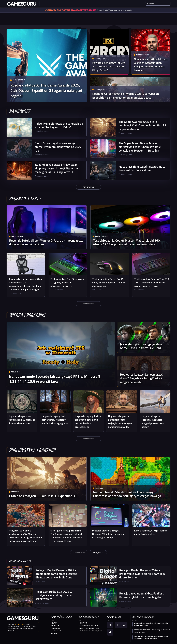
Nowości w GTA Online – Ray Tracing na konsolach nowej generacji (152, 631)
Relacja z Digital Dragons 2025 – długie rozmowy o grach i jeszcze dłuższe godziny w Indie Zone (56, 574)
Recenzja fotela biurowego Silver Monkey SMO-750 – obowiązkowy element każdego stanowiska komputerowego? (25, 284)
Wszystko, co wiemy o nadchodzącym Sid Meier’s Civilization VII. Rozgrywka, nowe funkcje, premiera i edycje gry (25, 536)
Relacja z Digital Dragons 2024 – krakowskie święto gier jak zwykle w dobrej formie (142, 574)
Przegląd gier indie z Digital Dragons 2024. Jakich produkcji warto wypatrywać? (108, 534)
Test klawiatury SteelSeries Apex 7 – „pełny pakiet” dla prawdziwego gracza (67, 282)
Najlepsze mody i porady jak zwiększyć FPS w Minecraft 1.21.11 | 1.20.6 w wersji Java (55, 380)
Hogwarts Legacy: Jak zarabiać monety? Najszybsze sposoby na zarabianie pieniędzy (120, 422)
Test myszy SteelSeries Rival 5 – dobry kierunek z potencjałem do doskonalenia (109, 282)
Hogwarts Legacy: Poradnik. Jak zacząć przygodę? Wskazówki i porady (153, 422)
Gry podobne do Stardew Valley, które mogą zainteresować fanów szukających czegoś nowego (127, 494)
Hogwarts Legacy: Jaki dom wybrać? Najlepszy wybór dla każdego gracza (55, 420)
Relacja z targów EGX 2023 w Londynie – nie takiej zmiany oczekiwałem (54, 595)
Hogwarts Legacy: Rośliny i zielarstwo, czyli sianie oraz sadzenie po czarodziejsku (89, 422)
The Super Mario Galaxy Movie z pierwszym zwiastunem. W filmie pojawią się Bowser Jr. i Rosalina (140, 147)
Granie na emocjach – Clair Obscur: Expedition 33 (43, 496)
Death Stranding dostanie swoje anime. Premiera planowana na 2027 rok (58, 147)
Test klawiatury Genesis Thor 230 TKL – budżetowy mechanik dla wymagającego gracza (152, 282)
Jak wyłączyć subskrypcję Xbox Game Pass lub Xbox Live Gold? (141, 346)
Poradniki (15, 373)
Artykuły (15, 492)
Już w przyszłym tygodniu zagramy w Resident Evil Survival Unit (142, 168)
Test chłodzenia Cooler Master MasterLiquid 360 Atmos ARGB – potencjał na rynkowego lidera (126, 242)
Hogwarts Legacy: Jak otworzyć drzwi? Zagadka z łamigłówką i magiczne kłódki (141, 378)
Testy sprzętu (18, 237)
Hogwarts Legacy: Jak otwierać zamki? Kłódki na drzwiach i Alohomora (22, 420)
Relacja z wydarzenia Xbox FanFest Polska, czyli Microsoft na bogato (141, 595)
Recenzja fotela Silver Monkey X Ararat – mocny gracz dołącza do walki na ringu (46, 242)
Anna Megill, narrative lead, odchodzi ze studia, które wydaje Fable (151, 624)
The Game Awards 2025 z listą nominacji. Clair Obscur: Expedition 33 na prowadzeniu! (142, 125)
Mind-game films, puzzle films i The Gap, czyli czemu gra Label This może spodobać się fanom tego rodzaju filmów (66, 536)
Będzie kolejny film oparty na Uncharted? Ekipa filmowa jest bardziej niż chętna (151, 637)
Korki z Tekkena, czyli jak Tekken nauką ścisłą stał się (151, 532)
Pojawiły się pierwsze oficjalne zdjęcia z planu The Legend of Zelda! (59, 125)
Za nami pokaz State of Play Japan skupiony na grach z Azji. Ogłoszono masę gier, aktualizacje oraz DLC (57, 168)
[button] (88, 187)
